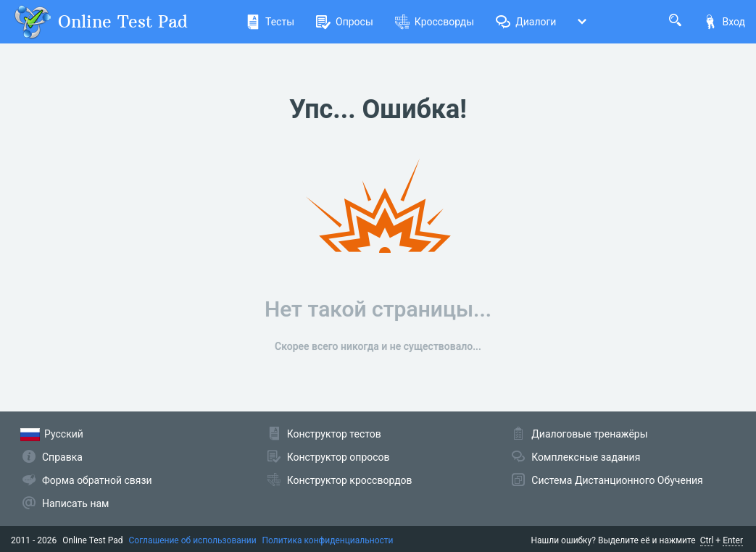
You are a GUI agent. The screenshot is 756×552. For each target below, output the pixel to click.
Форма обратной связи (97, 480)
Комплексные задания (586, 457)
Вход (724, 22)
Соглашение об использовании (193, 540)
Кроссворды (435, 22)
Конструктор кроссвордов (350, 480)
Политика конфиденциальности (328, 540)
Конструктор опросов (338, 457)
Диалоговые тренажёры (589, 434)
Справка (62, 457)
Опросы (345, 22)
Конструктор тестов (334, 434)
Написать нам (75, 503)
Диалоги (526, 22)
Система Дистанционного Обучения (617, 480)
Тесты (270, 22)
